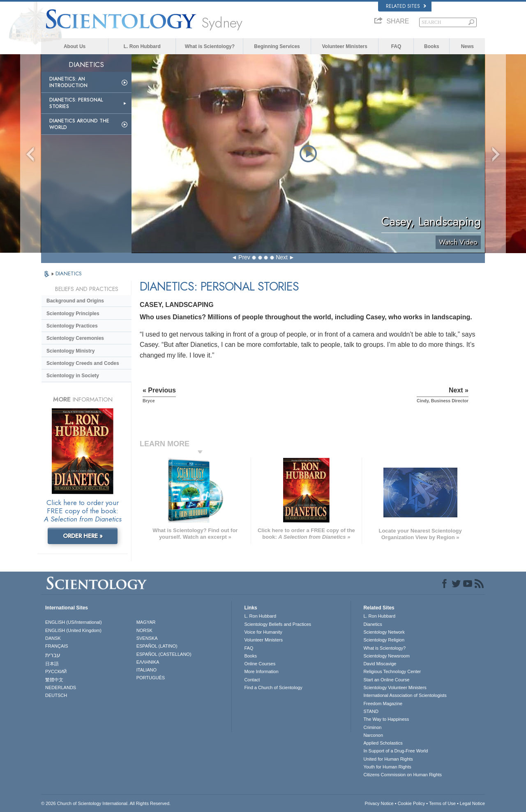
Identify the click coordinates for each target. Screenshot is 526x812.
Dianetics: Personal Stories (76, 103)
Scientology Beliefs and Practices (278, 624)
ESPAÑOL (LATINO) (157, 646)
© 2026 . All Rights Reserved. (106, 803)
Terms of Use (442, 803)
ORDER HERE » (83, 536)
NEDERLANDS (61, 687)
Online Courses (260, 664)
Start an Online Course (386, 680)
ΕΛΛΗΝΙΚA (148, 662)
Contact (252, 680)
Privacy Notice (379, 803)
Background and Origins (75, 301)
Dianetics (373, 624)
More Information (261, 671)
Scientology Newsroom (386, 656)
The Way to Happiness (386, 719)
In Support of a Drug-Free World (396, 751)
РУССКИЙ (56, 671)
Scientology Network (384, 632)
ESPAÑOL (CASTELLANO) (164, 654)
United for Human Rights (388, 759)
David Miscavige (380, 664)
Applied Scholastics (383, 743)
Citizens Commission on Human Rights (403, 775)
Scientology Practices (72, 326)
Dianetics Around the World (79, 124)
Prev (244, 257)
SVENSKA (147, 638)
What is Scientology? (210, 46)
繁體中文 (54, 680)
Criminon (372, 727)
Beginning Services (277, 46)
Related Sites (406, 6)
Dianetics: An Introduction (68, 82)
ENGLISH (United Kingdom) (73, 630)
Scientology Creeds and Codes (83, 363)
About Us (75, 46)
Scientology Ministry (70, 351)
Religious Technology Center (392, 671)
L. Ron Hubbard (142, 46)
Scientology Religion (384, 640)
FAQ (396, 46)
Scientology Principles (73, 314)
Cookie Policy (412, 803)
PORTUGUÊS (151, 678)
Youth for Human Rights (387, 767)
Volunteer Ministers (344, 46)
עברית (53, 655)
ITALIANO (146, 670)
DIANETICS (69, 273)
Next (282, 257)
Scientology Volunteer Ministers (395, 687)
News (467, 46)
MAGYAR (146, 622)
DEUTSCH (56, 695)
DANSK (53, 638)
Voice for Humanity (263, 632)
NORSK (144, 630)
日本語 (52, 664)
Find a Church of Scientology (273, 687)
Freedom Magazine (383, 704)
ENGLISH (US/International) (74, 622)
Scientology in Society (73, 376)
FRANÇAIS (57, 646)
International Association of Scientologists (405, 695)
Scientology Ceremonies (75, 338)
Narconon (373, 735)
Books (432, 46)
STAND (371, 711)
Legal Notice (472, 803)
